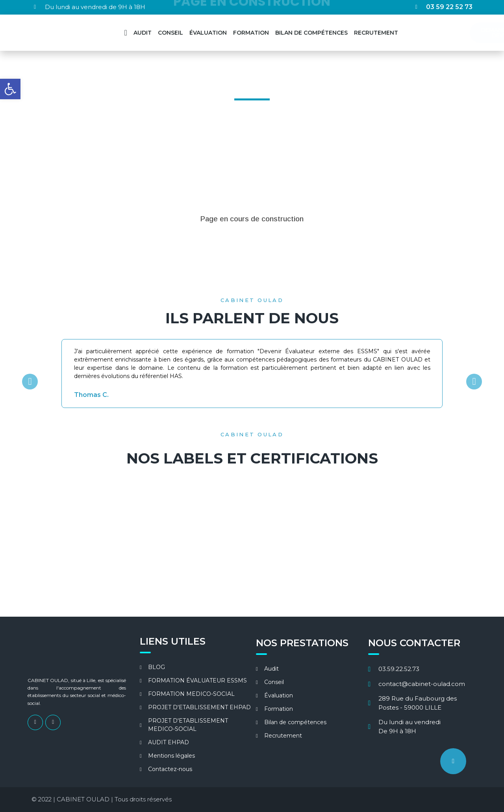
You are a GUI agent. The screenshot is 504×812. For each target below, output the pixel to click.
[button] (30, 382)
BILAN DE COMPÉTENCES (311, 33)
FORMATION (251, 33)
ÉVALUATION (208, 33)
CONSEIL (170, 33)
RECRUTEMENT (376, 33)
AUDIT (143, 33)
